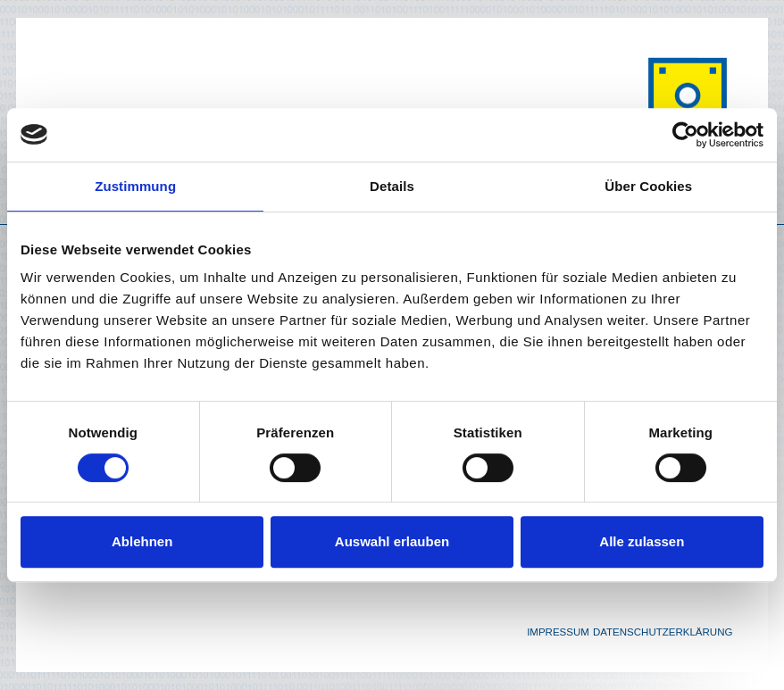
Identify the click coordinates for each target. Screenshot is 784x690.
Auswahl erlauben (392, 541)
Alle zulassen (642, 541)
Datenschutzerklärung (663, 632)
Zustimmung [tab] (135, 186)
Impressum (558, 632)
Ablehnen (142, 541)
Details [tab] (392, 186)
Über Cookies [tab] (648, 186)
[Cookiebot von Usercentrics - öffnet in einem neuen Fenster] (685, 135)
